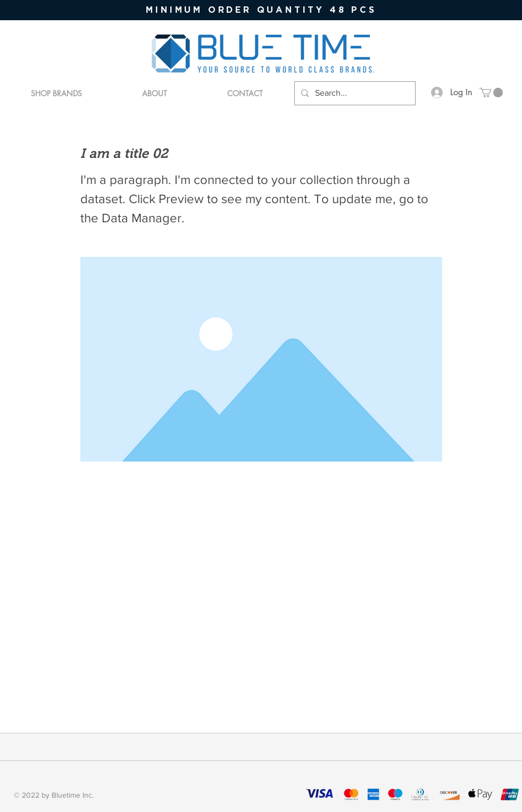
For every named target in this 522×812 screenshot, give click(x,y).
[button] (491, 93)
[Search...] (354, 93)
